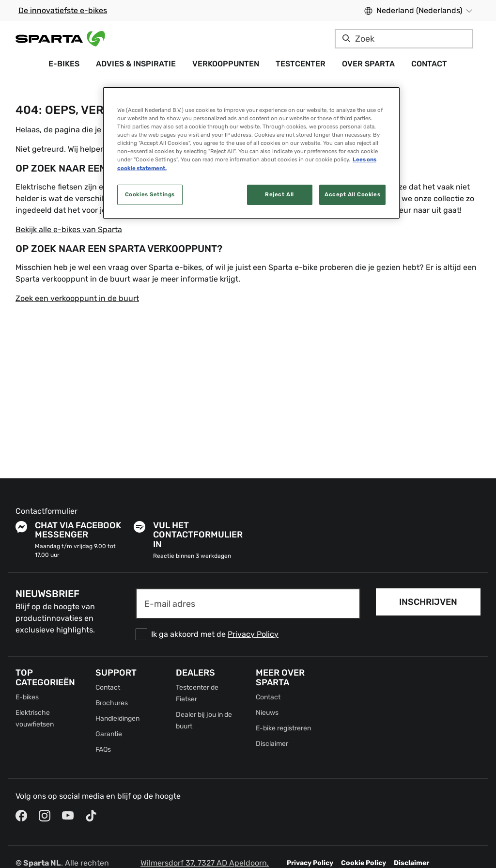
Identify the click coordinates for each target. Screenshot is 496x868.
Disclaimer (272, 744)
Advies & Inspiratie (136, 64)
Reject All (279, 194)
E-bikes (64, 64)
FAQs (103, 750)
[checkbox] (248, 634)
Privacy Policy (253, 634)
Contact (429, 64)
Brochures (112, 703)
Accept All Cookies (352, 194)
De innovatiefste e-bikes (63, 10)
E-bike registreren (283, 728)
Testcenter (301, 64)
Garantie (109, 734)
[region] (251, 153)
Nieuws (267, 713)
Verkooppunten (226, 64)
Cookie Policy (364, 863)
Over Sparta (368, 64)
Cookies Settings (150, 194)
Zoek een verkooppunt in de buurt (77, 298)
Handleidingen (117, 718)
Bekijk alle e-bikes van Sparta (69, 229)
